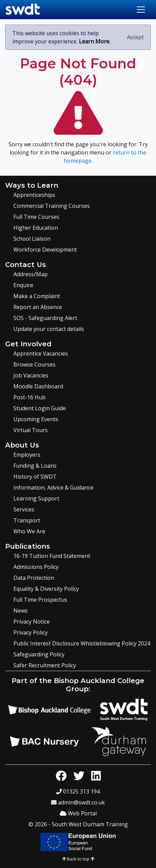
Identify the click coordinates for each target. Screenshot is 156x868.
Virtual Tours (31, 430)
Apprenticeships (34, 195)
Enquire (23, 285)
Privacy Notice (32, 622)
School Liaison (32, 239)
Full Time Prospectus (40, 600)
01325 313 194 (78, 791)
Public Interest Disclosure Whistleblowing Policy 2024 (82, 643)
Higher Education (36, 228)
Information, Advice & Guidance (53, 488)
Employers (27, 455)
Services (24, 509)
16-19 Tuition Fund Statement (52, 556)
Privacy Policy (31, 632)
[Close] (135, 37)
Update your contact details (49, 329)
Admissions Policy (36, 567)
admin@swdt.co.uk (78, 802)
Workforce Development (45, 250)
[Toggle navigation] (141, 10)
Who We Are (29, 531)
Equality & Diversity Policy (46, 589)
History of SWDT (35, 477)
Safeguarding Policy (39, 654)
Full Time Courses (36, 217)
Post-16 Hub (29, 397)
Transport (27, 520)
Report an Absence (38, 307)
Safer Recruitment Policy (45, 665)
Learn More (94, 41)
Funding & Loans (35, 466)
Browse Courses (34, 364)
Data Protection (34, 578)
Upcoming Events (36, 419)
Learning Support (36, 498)
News (21, 611)
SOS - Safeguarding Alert (45, 318)
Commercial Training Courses (52, 206)
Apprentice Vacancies (41, 353)
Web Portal (78, 813)
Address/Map (31, 274)
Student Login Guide (40, 408)
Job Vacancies (31, 375)
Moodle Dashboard (38, 386)
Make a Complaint (37, 296)
